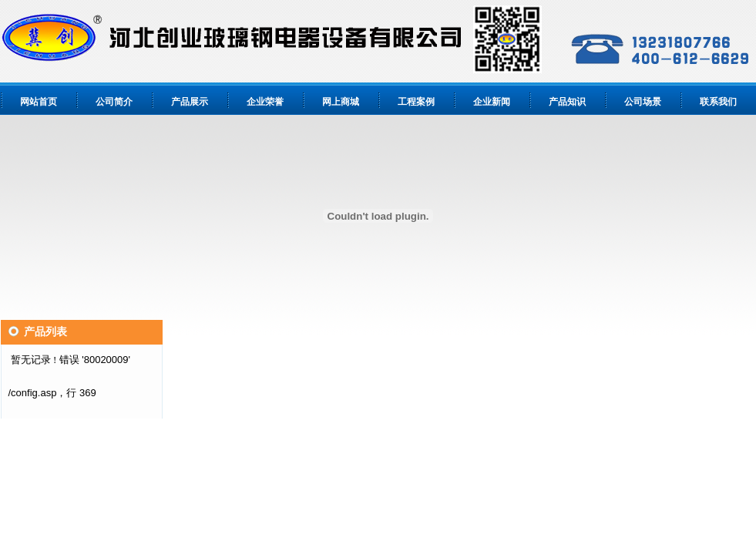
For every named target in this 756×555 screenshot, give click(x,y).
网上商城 (341, 102)
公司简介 (114, 102)
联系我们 (718, 102)
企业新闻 (492, 102)
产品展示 (190, 102)
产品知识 (567, 102)
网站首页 (39, 102)
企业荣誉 (265, 102)
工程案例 (416, 102)
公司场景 (643, 102)
